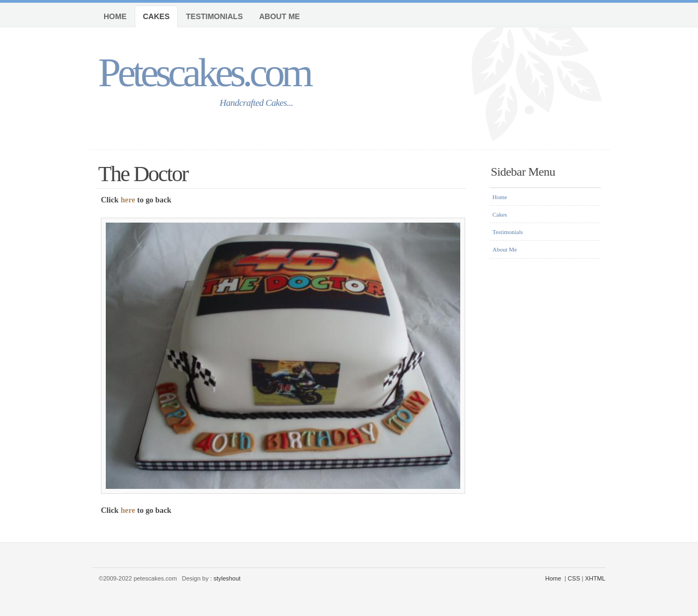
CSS (574, 578)
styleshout (227, 578)
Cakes (156, 16)
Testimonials (214, 16)
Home (115, 16)
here (128, 200)
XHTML (595, 578)
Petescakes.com (204, 72)
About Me (279, 16)
